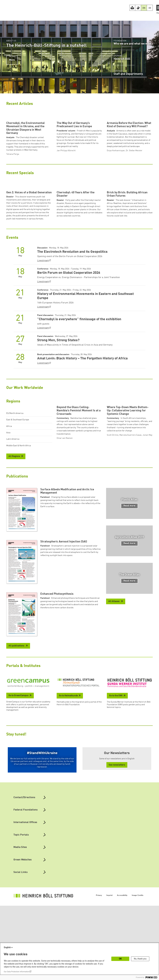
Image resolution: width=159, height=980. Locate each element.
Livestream (43, 316)
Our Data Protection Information (16, 972)
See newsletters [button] (117, 839)
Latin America (13, 495)
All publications (17, 720)
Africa (9, 482)
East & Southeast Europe (18, 475)
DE (150, 8)
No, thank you (140, 959)
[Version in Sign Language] (138, 8)
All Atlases (114, 676)
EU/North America (15, 469)
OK (120, 959)
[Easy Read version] (132, 8)
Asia (8, 488)
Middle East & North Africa (19, 501)
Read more (129, 580)
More (12, 60)
